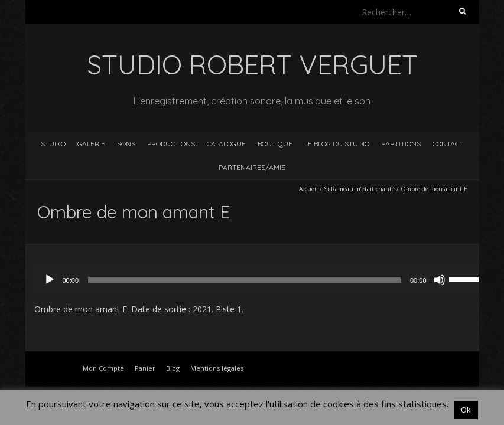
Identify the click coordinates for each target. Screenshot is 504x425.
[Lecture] (50, 280)
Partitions (401, 144)
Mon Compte (103, 368)
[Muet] (440, 280)
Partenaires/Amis (252, 167)
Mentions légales (217, 368)
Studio (53, 144)
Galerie (91, 144)
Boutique (275, 144)
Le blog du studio (337, 144)
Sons (126, 144)
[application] (261, 280)
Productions (171, 144)
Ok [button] (466, 410)
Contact (448, 144)
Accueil (308, 189)
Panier (145, 368)
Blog (173, 368)
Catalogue (226, 144)
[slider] (244, 280)
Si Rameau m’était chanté (359, 189)
